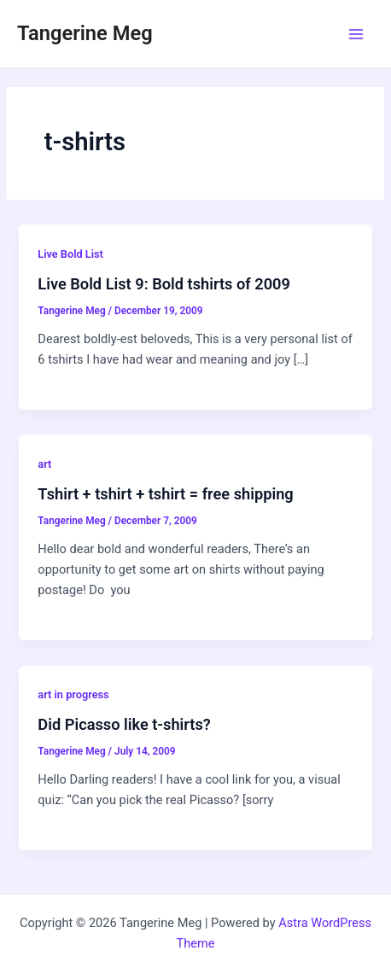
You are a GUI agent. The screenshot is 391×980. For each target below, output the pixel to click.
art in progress (73, 694)
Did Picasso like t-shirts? (124, 724)
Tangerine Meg (85, 33)
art (44, 464)
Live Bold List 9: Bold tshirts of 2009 (164, 284)
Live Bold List (70, 254)
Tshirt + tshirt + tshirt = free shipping (165, 494)
